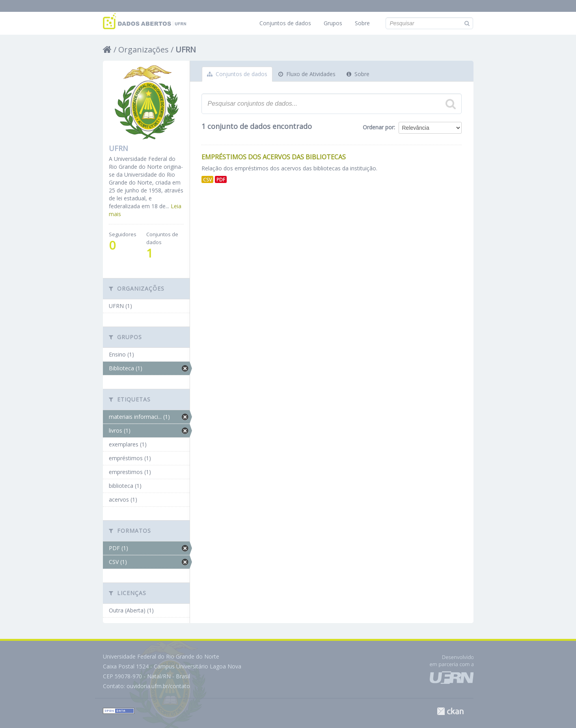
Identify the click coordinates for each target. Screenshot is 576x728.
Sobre (362, 23)
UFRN (186, 49)
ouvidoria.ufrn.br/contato (158, 686)
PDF (221, 179)
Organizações (144, 49)
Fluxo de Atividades (307, 74)
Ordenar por (378, 127)
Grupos (333, 23)
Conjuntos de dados (285, 23)
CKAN (450, 711)
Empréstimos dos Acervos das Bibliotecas (274, 157)
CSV (207, 179)
